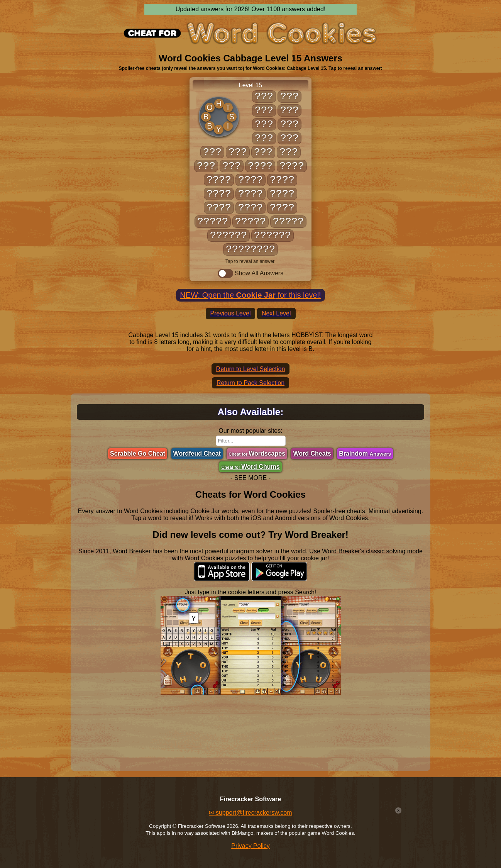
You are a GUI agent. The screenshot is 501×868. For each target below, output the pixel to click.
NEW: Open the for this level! (250, 295)
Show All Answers (250, 273)
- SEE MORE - (250, 478)
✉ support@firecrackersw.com (250, 813)
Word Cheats (312, 453)
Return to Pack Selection (250, 383)
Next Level (276, 313)
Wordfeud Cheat (197, 453)
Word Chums (250, 467)
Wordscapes (257, 453)
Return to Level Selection (251, 369)
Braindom (365, 453)
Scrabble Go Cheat (138, 453)
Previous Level (231, 313)
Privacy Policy (250, 846)
